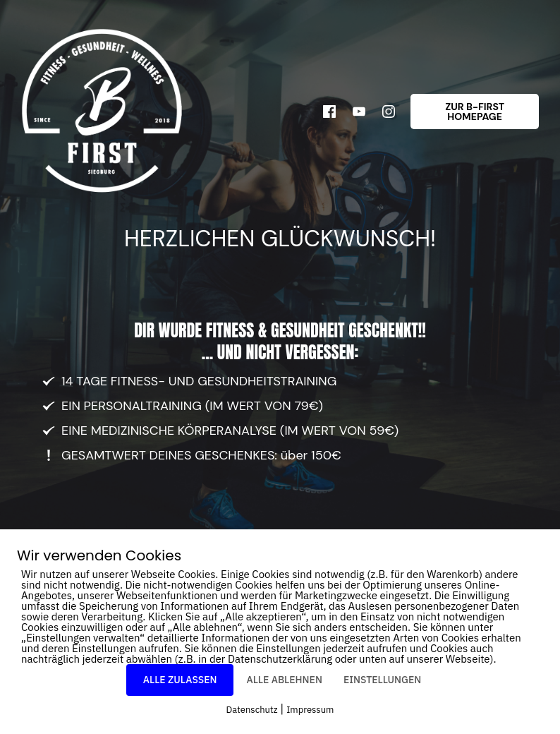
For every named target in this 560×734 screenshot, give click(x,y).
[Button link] (475, 112)
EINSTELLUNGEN (382, 680)
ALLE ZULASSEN (180, 680)
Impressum (310, 710)
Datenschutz (252, 710)
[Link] (329, 112)
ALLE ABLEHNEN (284, 680)
